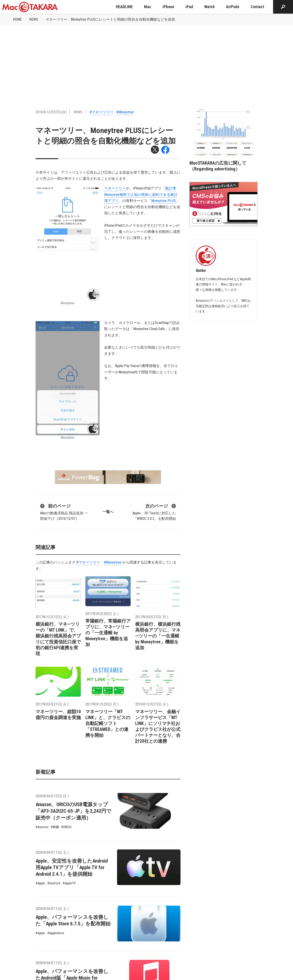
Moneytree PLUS (163, 201)
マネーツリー (115, 188)
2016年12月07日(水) (51, 112)
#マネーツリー (102, 112)
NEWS (34, 19)
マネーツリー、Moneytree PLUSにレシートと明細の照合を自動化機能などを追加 (110, 19)
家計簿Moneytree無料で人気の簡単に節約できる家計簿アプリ (141, 194)
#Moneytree (125, 112)
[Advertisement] (146, 59)
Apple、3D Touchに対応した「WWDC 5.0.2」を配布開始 (154, 512)
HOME (17, 19)
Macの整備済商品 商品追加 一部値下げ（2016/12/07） (64, 512)
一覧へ (108, 512)
